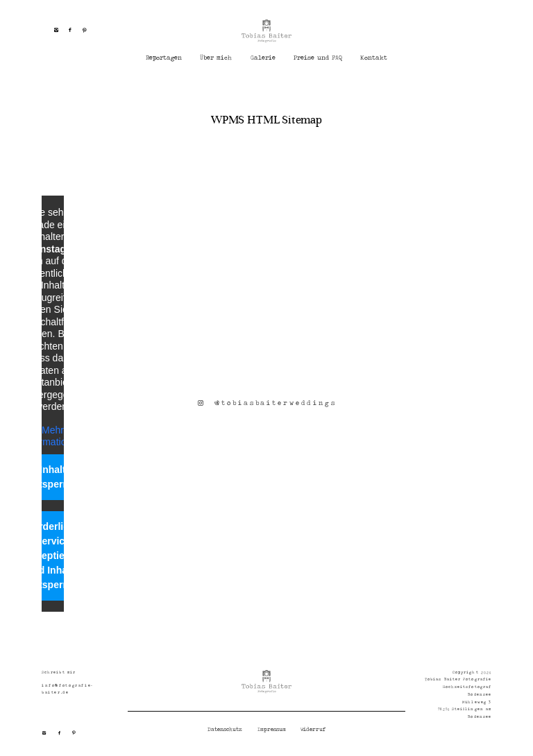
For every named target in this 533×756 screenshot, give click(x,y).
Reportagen (164, 58)
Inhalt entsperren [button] (53, 477)
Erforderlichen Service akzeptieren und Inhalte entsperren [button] (53, 556)
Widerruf (313, 730)
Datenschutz (225, 730)
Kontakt (374, 58)
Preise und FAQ (318, 58)
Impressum (272, 730)
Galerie (263, 58)
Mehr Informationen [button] (53, 436)
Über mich (216, 58)
